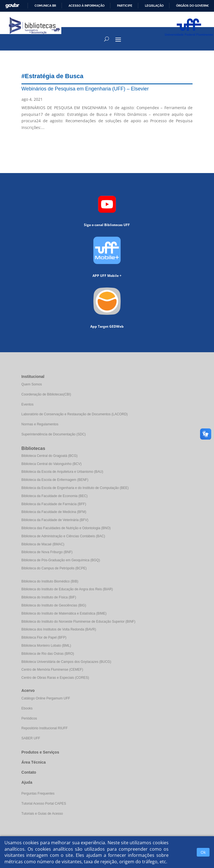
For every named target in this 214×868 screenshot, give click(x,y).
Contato (29, 772)
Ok (203, 852)
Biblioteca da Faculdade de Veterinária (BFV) (55, 520)
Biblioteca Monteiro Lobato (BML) (46, 646)
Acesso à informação (87, 6)
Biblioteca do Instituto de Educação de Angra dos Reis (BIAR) (67, 589)
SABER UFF (31, 738)
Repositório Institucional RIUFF (45, 728)
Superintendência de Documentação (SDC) (54, 434)
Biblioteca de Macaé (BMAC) (43, 544)
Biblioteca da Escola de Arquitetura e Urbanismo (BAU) (62, 472)
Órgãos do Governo (193, 6)
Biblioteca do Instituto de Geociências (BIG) (54, 605)
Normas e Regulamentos (40, 424)
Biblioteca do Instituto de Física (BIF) (49, 597)
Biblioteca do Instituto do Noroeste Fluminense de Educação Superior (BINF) (78, 622)
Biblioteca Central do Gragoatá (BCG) (49, 456)
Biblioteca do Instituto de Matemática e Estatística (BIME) (64, 613)
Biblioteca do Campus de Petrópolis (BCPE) (54, 568)
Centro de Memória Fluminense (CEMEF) (52, 670)
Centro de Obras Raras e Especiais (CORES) (55, 678)
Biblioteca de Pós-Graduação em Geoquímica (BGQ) (61, 560)
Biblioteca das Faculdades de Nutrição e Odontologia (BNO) (66, 528)
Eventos (27, 404)
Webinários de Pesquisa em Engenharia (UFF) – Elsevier (85, 89)
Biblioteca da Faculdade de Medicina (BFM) (54, 512)
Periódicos (29, 718)
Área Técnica (34, 762)
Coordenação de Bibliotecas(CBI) (46, 394)
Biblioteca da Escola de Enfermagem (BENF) (55, 480)
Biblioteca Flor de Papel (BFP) (44, 637)
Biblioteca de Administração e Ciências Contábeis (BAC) (63, 536)
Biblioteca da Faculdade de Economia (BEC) (54, 496)
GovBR (12, 6)
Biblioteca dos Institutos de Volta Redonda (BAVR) (59, 629)
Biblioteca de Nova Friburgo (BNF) (47, 552)
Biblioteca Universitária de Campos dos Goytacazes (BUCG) (66, 662)
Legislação (154, 6)
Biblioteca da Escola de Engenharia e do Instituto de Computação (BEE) (75, 488)
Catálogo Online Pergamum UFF (46, 698)
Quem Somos (32, 384)
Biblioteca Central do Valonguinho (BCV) (52, 464)
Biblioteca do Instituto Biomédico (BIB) (50, 581)
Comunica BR (45, 6)
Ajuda (27, 782)
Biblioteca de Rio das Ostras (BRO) (48, 654)
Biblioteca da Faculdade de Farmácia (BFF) (54, 504)
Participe (125, 6)
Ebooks (27, 708)
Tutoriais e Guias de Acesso (42, 814)
